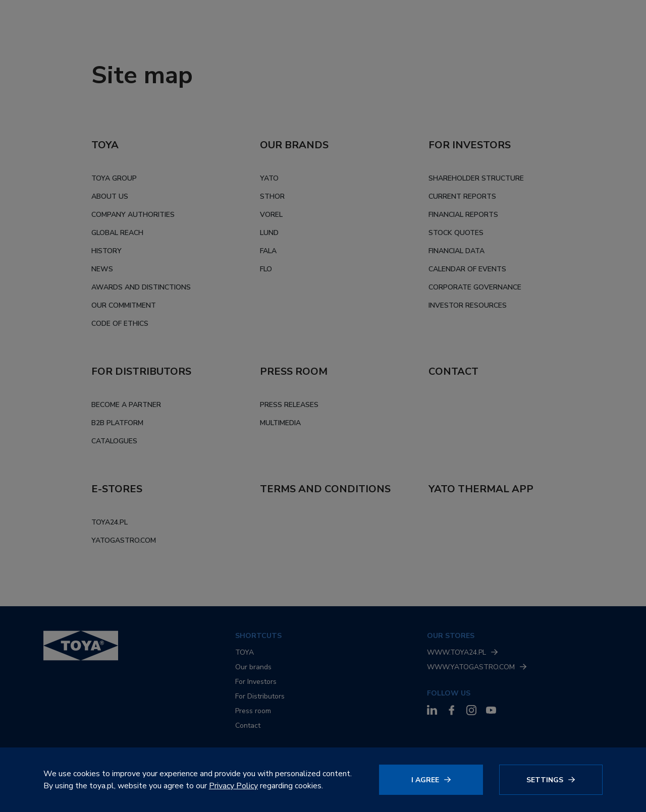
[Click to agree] (431, 780)
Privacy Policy (233, 786)
